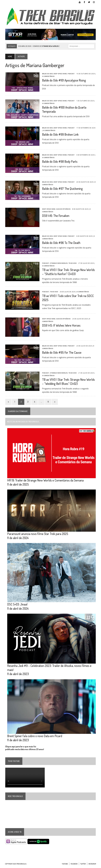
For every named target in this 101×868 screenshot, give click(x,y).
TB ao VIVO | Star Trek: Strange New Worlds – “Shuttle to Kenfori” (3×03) (68, 272)
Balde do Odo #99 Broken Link (60, 134)
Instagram (92, 865)
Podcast (71, 74)
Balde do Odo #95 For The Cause (61, 353)
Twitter (83, 865)
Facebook (74, 865)
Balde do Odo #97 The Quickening (62, 189)
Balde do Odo (47, 74)
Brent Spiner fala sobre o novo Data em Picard (34, 737)
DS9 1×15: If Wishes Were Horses (61, 325)
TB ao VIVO (72, 263)
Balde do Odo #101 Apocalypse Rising (64, 80)
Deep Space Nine (60, 74)
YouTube (65, 865)
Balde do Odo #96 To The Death (61, 243)
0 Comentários (48, 76)
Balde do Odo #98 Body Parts (60, 162)
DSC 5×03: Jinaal (17, 605)
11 (48, 402)
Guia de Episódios (63, 209)
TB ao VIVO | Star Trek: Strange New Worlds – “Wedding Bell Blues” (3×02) (68, 382)
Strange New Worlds (58, 263)
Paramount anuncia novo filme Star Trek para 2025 (37, 534)
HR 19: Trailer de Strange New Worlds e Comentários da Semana (45, 481)
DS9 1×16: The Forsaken (55, 216)
